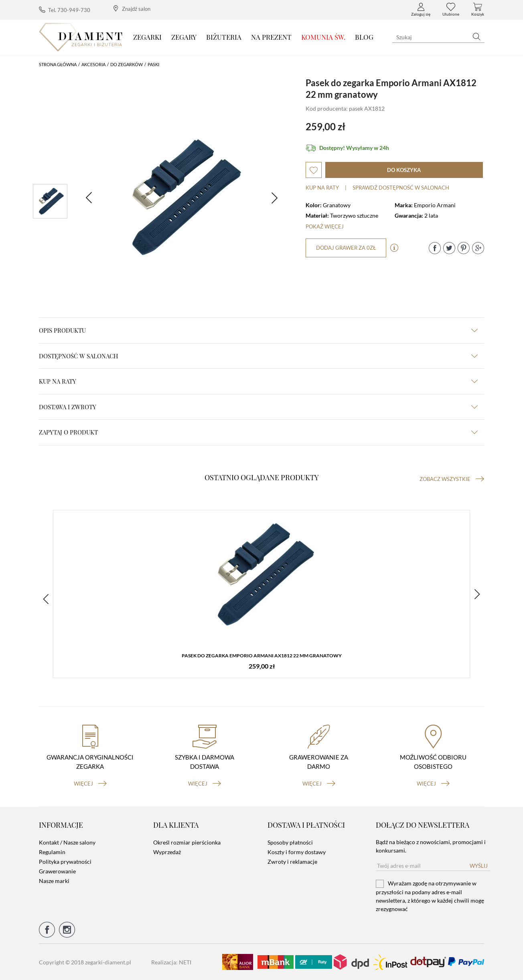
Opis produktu (258, 330)
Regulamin (52, 852)
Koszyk (478, 10)
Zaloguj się (421, 10)
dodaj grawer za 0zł (346, 248)
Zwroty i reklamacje (292, 862)
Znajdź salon (132, 9)
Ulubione (451, 10)
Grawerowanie (57, 871)
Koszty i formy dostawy (297, 852)
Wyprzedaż (167, 852)
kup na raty (258, 381)
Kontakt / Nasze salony (67, 842)
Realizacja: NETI (171, 962)
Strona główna (58, 64)
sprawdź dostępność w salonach (401, 188)
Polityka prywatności (65, 862)
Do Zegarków (127, 64)
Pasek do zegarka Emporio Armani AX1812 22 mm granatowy (262, 656)
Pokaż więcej (325, 226)
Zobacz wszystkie (452, 479)
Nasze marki (54, 881)
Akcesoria (93, 64)
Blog (364, 37)
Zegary (184, 37)
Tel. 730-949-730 (65, 10)
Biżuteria (224, 37)
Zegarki (147, 37)
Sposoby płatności (290, 842)
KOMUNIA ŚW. (323, 37)
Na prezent (271, 37)
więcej (90, 784)
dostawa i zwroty (258, 407)
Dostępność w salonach (258, 356)
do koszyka (404, 170)
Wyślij (479, 866)
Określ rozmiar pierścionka (187, 842)
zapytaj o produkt (258, 432)
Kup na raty (322, 188)
